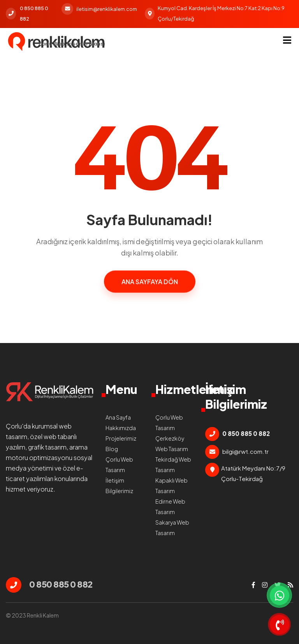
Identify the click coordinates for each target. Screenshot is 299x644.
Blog (112, 449)
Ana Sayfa (118, 417)
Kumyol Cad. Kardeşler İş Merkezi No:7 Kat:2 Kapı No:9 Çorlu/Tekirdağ (215, 13)
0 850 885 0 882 (27, 13)
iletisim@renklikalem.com (99, 9)
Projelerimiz (121, 438)
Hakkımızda (121, 428)
